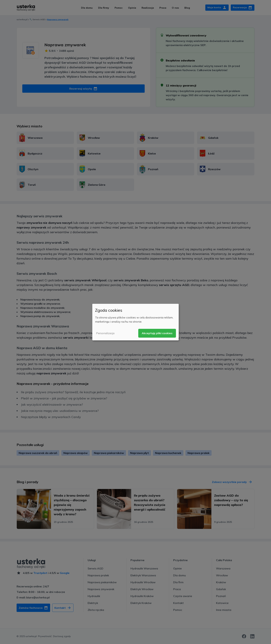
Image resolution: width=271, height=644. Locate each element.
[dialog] (135, 322)
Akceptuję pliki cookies (157, 333)
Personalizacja (105, 333)
